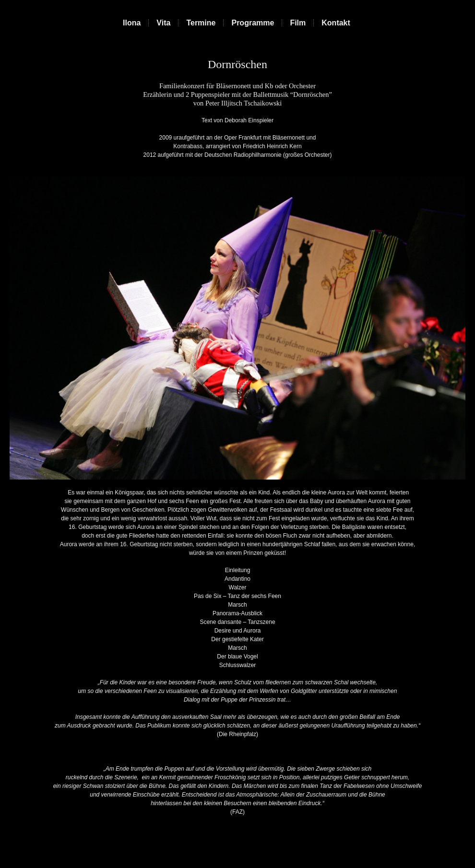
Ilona (132, 23)
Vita (163, 23)
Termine (201, 23)
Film (298, 23)
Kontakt (336, 23)
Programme (253, 23)
